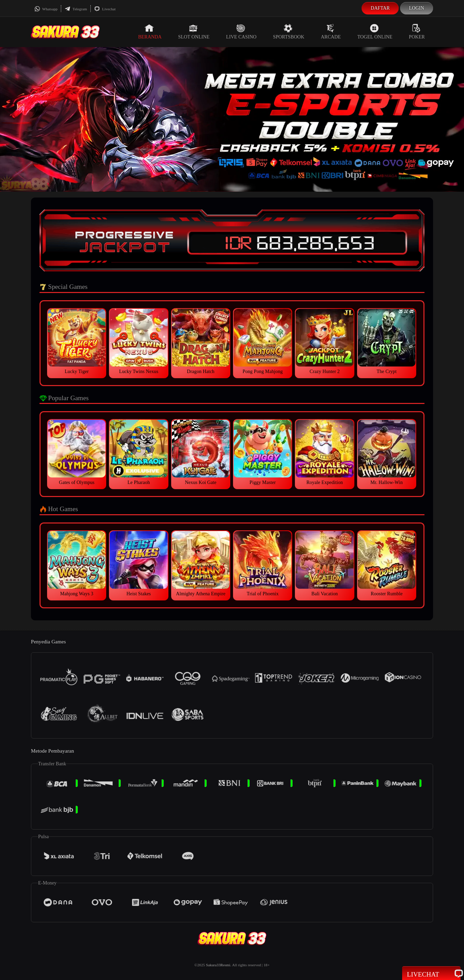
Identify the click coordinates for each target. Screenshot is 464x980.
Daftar (380, 8)
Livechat (105, 9)
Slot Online (194, 32)
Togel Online (375, 32)
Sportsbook (289, 32)
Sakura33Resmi (218, 965)
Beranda (150, 32)
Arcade (331, 32)
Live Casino (241, 32)
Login (417, 8)
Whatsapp (46, 9)
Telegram (76, 9)
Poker (417, 32)
